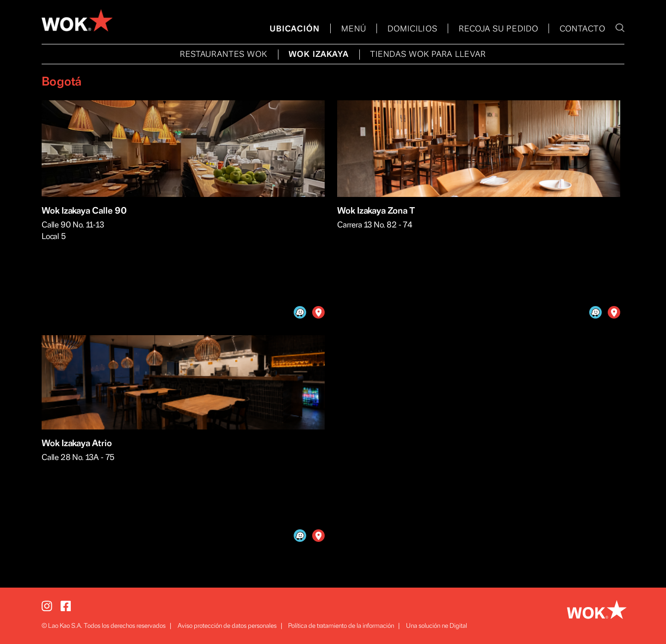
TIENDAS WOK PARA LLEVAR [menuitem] (428, 55)
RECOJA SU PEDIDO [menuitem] (499, 29)
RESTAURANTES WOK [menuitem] (224, 55)
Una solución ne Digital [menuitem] (437, 626)
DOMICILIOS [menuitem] (413, 29)
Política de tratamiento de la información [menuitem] (341, 626)
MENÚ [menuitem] (354, 29)
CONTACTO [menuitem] (583, 29)
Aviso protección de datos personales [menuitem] (227, 626)
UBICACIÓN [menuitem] (295, 29)
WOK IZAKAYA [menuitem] (319, 55)
